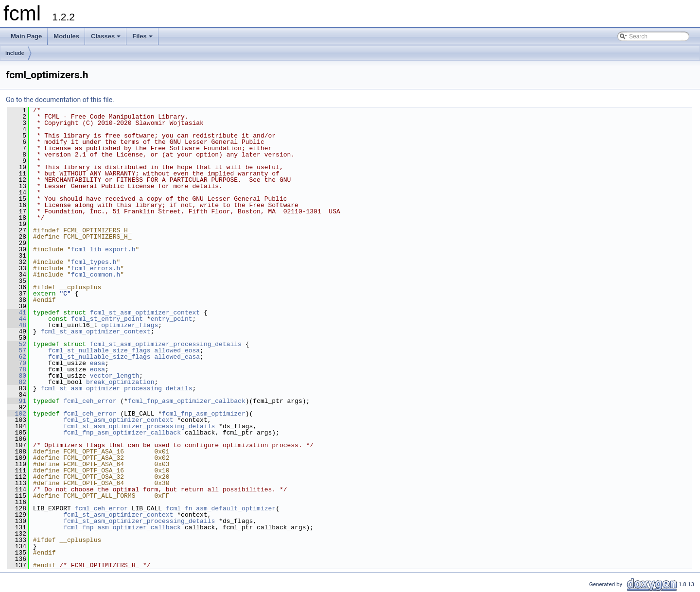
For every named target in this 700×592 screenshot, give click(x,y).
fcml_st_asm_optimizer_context (145, 313)
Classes (106, 39)
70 (17, 363)
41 (17, 313)
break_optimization (120, 382)
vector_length (114, 376)
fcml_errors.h (96, 268)
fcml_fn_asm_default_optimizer (221, 508)
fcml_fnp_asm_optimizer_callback (187, 401)
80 (17, 376)
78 (17, 369)
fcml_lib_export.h (103, 249)
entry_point (172, 319)
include (15, 53)
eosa (97, 369)
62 (17, 357)
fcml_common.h (96, 275)
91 (17, 401)
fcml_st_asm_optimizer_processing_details (166, 344)
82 (17, 382)
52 (17, 344)
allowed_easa (177, 357)
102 (17, 414)
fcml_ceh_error (90, 401)
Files (143, 39)
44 (17, 319)
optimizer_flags (130, 325)
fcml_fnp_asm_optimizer (204, 414)
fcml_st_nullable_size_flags (99, 350)
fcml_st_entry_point (107, 319)
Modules (66, 36)
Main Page (26, 36)
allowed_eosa (177, 350)
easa (97, 363)
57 (17, 350)
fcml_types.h (94, 262)
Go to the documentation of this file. (60, 100)
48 (17, 325)
